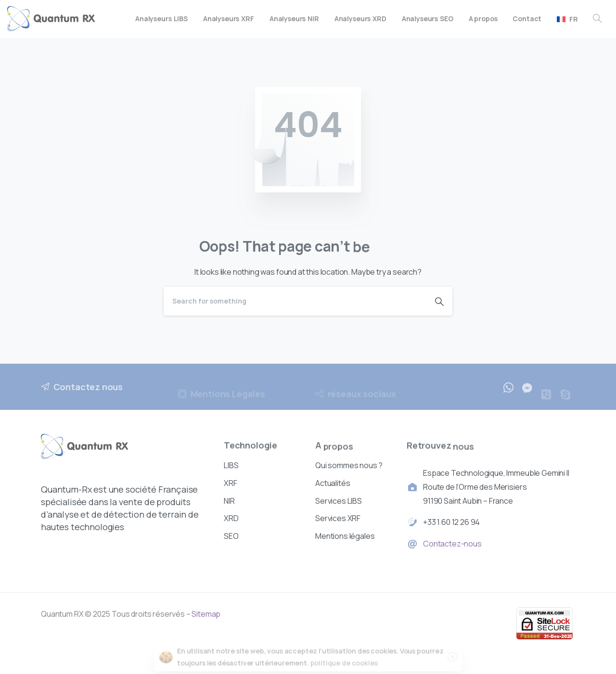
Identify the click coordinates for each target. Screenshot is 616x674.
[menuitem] (567, 19)
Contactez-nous (452, 545)
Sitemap (206, 614)
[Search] (295, 301)
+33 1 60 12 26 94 (451, 523)
